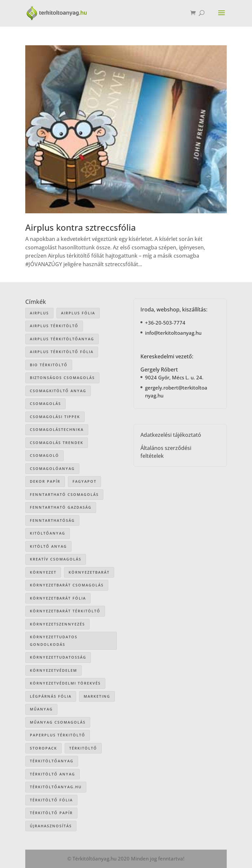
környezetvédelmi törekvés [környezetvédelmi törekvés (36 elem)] (65, 683)
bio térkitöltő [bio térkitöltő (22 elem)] (49, 365)
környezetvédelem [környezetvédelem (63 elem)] (53, 670)
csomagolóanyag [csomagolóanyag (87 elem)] (52, 468)
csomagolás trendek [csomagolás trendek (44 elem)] (57, 443)
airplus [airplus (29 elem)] (39, 313)
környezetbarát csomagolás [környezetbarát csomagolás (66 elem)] (67, 585)
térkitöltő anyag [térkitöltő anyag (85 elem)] (52, 774)
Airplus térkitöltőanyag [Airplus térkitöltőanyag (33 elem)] (62, 339)
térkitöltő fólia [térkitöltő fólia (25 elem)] (51, 800)
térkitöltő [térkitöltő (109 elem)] (83, 748)
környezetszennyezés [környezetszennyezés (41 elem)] (57, 624)
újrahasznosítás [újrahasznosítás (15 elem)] (51, 826)
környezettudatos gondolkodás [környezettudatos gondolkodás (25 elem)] (54, 641)
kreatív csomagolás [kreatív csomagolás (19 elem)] (56, 559)
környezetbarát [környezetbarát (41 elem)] (89, 572)
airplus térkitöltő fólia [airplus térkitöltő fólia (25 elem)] (62, 352)
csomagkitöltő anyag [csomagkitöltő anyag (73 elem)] (58, 391)
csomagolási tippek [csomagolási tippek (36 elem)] (55, 417)
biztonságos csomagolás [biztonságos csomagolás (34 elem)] (62, 378)
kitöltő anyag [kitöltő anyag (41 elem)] (48, 546)
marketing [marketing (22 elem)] (97, 696)
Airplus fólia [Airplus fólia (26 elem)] (78, 313)
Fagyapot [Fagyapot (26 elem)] (84, 481)
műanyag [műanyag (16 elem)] (41, 709)
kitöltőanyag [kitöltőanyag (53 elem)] (48, 533)
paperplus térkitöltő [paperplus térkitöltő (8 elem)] (58, 735)
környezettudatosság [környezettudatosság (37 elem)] (58, 657)
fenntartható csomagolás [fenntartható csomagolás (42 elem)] (64, 494)
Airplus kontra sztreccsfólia (81, 227)
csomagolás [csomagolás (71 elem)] (45, 403)
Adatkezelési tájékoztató (171, 435)
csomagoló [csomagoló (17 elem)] (44, 455)
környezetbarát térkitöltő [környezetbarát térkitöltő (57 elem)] (65, 611)
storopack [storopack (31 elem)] (43, 748)
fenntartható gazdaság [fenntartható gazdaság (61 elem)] (61, 507)
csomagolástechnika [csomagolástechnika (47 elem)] (57, 429)
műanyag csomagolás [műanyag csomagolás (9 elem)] (58, 722)
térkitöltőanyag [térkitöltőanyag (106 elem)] (52, 761)
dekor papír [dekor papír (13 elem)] (45, 481)
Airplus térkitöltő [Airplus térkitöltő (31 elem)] (54, 326)
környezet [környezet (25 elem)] (43, 572)
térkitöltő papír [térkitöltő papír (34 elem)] (51, 813)
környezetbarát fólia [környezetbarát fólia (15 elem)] (58, 598)
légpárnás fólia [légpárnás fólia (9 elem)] (51, 696)
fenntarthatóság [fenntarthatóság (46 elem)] (52, 520)
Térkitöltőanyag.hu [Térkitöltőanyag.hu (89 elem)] (56, 787)
